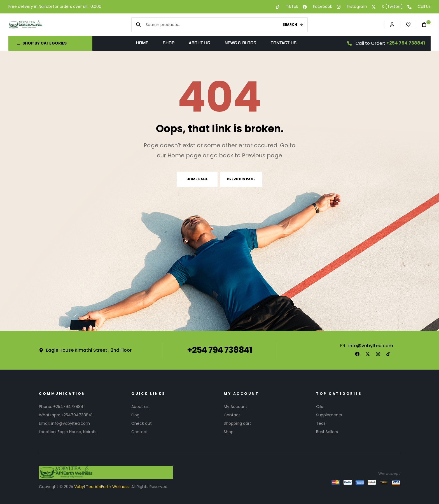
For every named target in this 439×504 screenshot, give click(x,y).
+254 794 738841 (406, 43)
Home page (197, 179)
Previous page (241, 179)
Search (290, 25)
